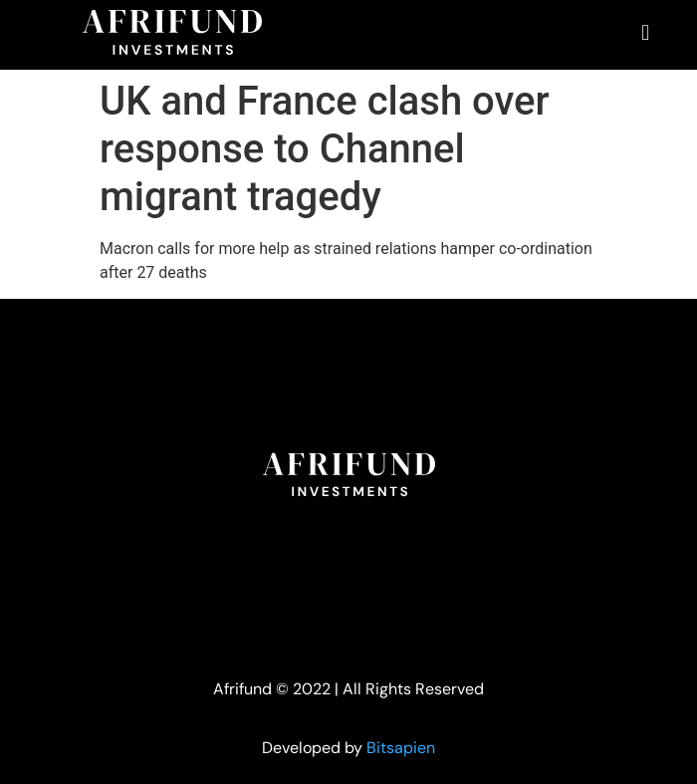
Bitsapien (401, 748)
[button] (646, 32)
